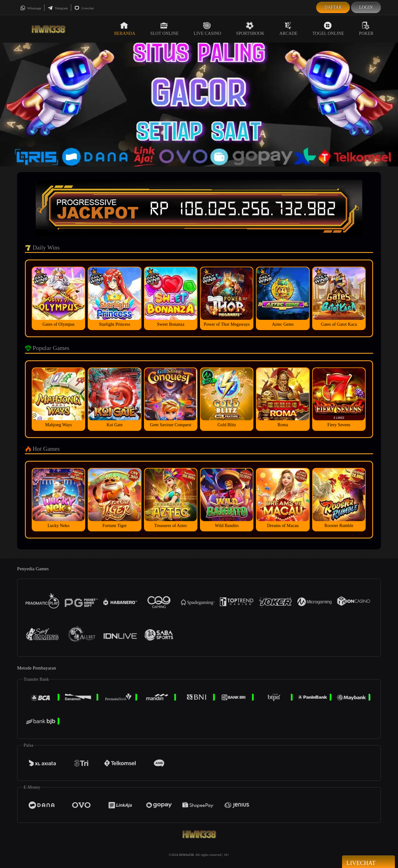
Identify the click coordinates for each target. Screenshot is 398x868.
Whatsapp (31, 8)
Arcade (289, 29)
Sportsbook (250, 29)
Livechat (84, 8)
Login (366, 7)
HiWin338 (186, 855)
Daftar (333, 7)
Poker (366, 29)
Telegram (58, 8)
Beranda (125, 29)
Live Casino (208, 29)
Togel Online (328, 29)
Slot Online (164, 29)
